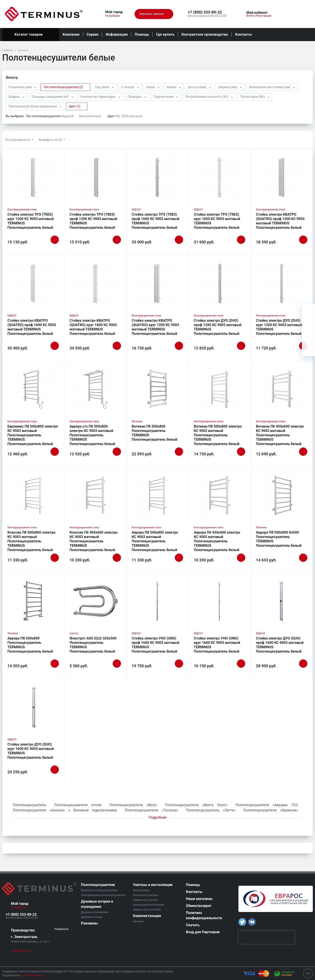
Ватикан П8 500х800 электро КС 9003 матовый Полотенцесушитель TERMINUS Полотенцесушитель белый (218, 435)
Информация (117, 34)
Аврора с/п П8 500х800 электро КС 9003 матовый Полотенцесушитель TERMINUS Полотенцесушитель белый (92, 435)
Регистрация (264, 16)
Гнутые (74, 633)
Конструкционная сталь (22, 210)
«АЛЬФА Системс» (32, 975)
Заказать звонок (154, 14)
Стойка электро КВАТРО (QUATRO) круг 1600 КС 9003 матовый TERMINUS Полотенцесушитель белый (93, 327)
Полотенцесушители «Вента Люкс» (196, 805)
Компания (71, 34)
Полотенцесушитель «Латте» (211, 810)
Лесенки (137, 421)
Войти (250, 16)
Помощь (142, 34)
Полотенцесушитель (29, 805)
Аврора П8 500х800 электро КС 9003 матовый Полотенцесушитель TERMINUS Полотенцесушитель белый (155, 541)
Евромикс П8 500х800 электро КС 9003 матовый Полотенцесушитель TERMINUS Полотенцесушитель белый (33, 435)
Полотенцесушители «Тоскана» (151, 810)
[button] (207, 12)
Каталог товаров (31, 35)
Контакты (244, 34)
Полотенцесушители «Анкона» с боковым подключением (65, 810)
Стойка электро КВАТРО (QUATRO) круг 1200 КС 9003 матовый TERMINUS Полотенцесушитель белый (155, 327)
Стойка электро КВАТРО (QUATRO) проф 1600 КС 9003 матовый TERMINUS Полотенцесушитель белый (32, 327)
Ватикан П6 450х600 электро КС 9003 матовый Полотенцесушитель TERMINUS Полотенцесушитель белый (280, 435)
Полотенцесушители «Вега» (133, 805)
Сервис (93, 34)
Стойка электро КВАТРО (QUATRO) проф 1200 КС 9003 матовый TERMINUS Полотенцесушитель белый (280, 221)
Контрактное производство (205, 34)
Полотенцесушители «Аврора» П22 (267, 805)
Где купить (165, 34)
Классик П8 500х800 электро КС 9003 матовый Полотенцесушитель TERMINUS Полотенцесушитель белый (31, 541)
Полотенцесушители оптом (78, 805)
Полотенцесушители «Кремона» (271, 810)
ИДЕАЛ (136, 210)
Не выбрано (114, 16)
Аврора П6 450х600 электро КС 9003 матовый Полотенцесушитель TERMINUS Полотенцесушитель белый (217, 541)
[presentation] (266, 937)
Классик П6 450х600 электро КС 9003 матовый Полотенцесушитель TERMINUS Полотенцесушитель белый (94, 541)
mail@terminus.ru (21, 951)
